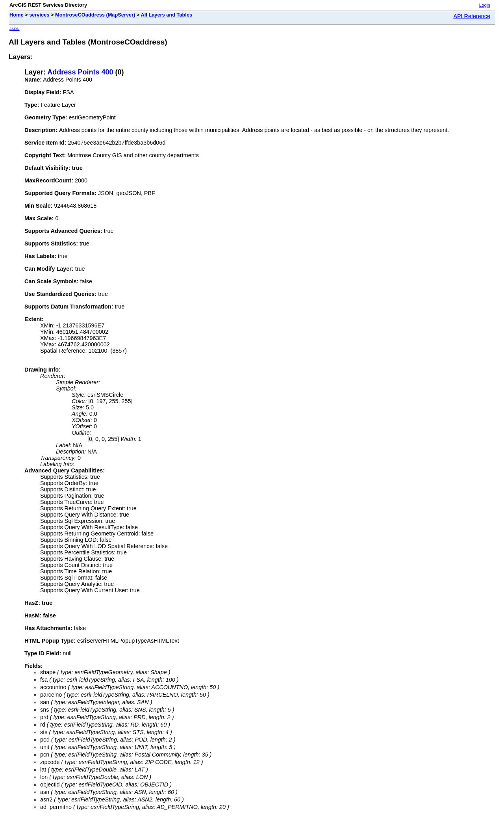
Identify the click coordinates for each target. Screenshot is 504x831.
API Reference (472, 16)
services (39, 15)
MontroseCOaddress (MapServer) (95, 15)
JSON (15, 29)
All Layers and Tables (167, 15)
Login (485, 5)
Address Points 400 (80, 72)
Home (17, 15)
